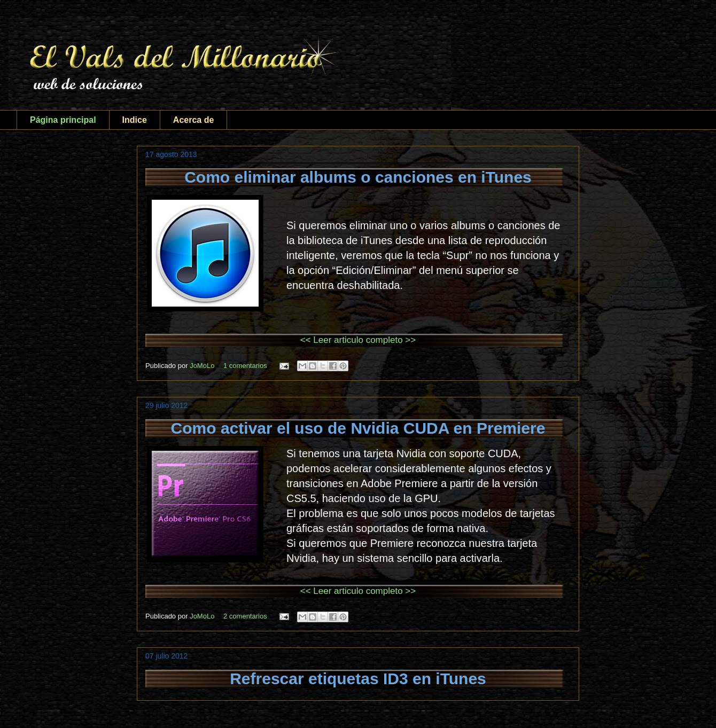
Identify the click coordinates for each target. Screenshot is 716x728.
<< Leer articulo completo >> (358, 340)
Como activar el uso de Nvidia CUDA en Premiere (358, 428)
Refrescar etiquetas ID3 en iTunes (358, 679)
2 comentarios (245, 616)
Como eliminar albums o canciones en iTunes (358, 177)
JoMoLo (203, 366)
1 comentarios (245, 366)
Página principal (63, 120)
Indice (135, 120)
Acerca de (194, 120)
